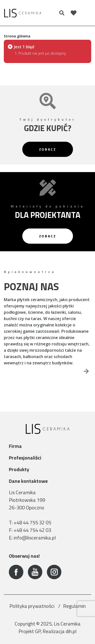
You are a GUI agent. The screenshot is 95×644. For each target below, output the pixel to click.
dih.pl (71, 631)
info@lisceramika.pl (35, 538)
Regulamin (74, 606)
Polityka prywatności (32, 606)
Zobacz (48, 149)
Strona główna (17, 36)
